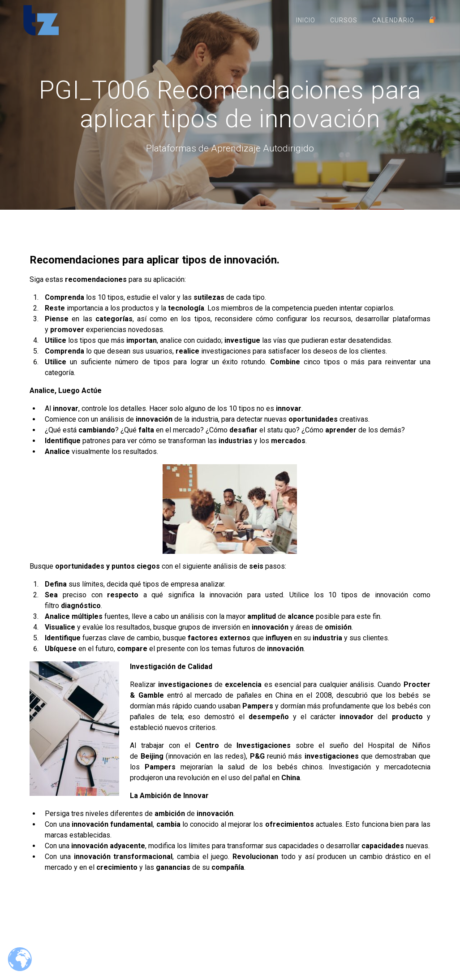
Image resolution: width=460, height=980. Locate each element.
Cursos (344, 20)
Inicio (306, 20)
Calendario (393, 20)
